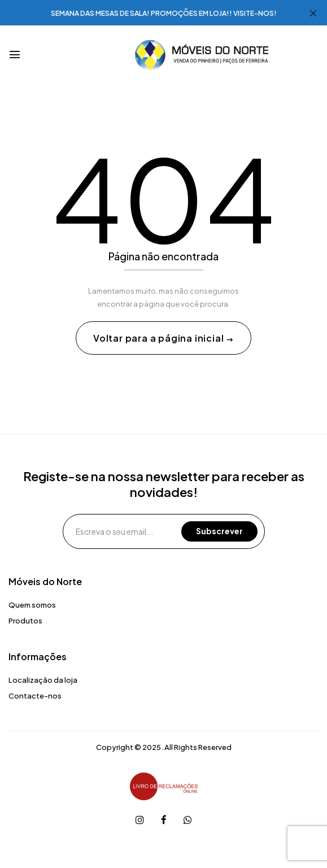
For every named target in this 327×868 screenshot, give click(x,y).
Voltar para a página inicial (160, 338)
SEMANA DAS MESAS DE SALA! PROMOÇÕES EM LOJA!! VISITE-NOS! (164, 13)
